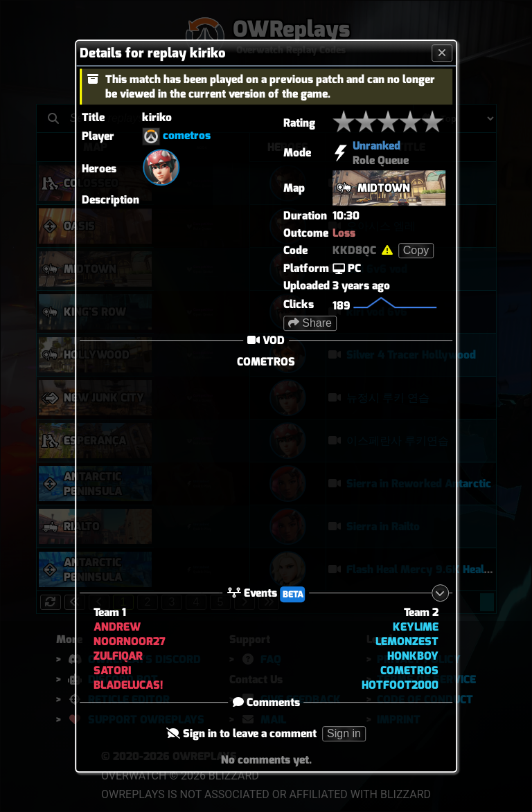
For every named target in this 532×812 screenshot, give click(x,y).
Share (310, 323)
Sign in (344, 733)
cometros (187, 135)
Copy (416, 250)
